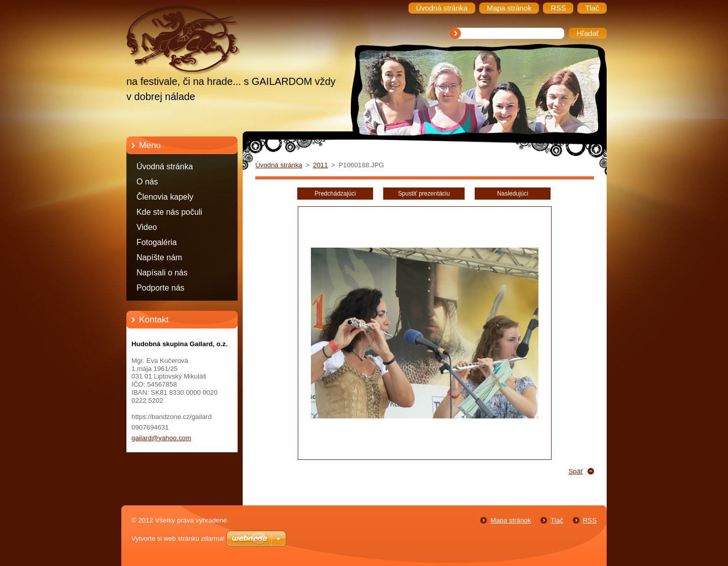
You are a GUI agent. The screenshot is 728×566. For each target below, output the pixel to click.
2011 (321, 165)
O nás (147, 182)
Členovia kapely (165, 197)
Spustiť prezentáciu (424, 194)
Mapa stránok (511, 520)
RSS (590, 520)
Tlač (557, 520)
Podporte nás (161, 288)
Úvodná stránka (165, 167)
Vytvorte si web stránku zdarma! (178, 538)
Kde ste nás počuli (169, 212)
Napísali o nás (162, 273)
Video (147, 227)
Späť (576, 471)
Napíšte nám (159, 257)
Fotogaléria (157, 242)
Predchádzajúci (335, 194)
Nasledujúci (513, 194)
